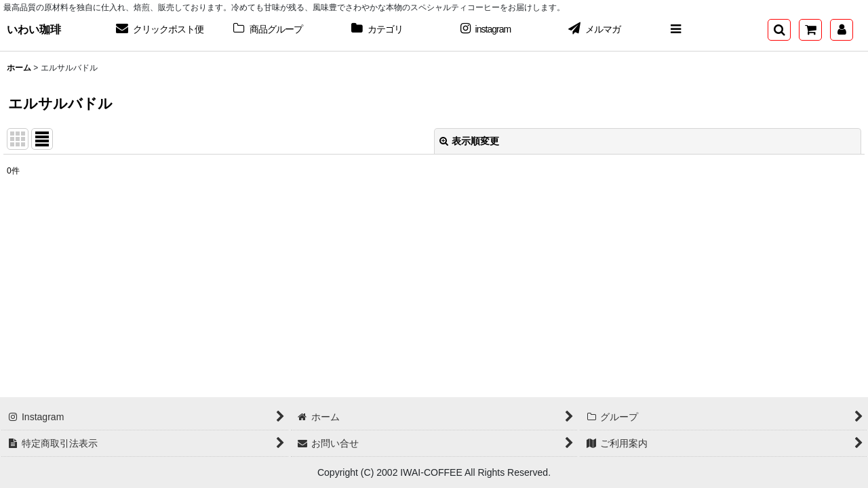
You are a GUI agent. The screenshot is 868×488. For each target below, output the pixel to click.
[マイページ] (842, 30)
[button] (675, 30)
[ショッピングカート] (810, 30)
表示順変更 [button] (469, 141)
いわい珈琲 (34, 29)
